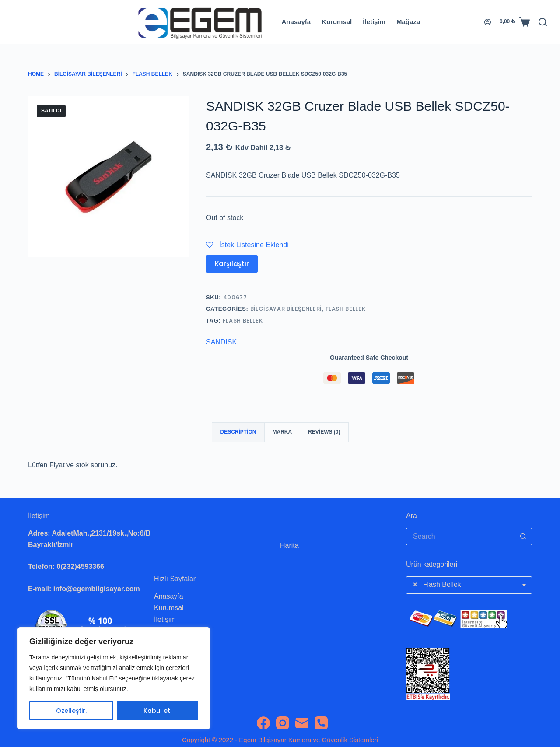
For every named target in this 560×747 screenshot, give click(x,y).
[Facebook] (263, 723)
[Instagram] (283, 723)
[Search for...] (460, 537)
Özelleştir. (71, 711)
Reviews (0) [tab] (324, 432)
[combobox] (469, 585)
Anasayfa (296, 22)
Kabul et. (157, 711)
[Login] (488, 22)
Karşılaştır (232, 264)
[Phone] (321, 723)
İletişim (374, 22)
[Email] (302, 723)
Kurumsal (337, 22)
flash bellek (243, 321)
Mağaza (408, 22)
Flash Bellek (346, 309)
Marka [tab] (282, 432)
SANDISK (221, 342)
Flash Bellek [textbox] (437, 585)
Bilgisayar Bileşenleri (286, 309)
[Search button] (523, 537)
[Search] (543, 22)
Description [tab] (238, 432)
